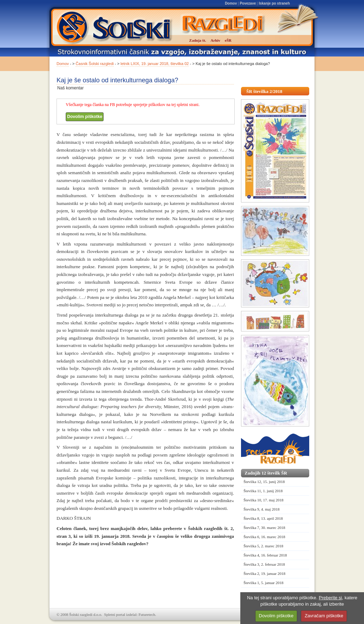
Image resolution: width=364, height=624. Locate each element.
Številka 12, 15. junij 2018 (264, 482)
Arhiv (216, 40)
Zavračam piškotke (324, 616)
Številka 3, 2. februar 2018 (264, 564)
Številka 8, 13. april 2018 (263, 518)
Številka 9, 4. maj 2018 (262, 509)
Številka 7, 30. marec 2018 (264, 528)
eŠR (228, 40)
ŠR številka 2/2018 (264, 91)
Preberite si (330, 598)
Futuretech (147, 614)
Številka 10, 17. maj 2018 (263, 500)
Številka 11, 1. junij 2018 (263, 491)
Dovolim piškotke (85, 117)
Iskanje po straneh (274, 3)
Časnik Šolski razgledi (95, 64)
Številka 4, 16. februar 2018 (265, 555)
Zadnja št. (198, 40)
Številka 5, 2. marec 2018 (263, 546)
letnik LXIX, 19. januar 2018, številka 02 (155, 64)
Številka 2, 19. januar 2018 (265, 573)
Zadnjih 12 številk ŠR (266, 473)
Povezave (248, 3)
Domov (231, 3)
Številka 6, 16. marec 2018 (264, 537)
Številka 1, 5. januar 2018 (263, 583)
